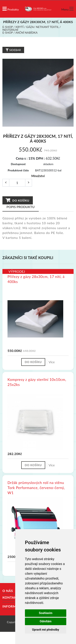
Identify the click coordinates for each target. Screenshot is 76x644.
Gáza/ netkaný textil (42, 27)
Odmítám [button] (46, 621)
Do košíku (17, 200)
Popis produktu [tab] (21, 207)
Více (52, 362)
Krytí (20, 27)
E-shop (8, 27)
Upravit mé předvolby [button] (45, 630)
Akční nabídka (26, 33)
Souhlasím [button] (46, 613)
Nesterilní (10, 30)
